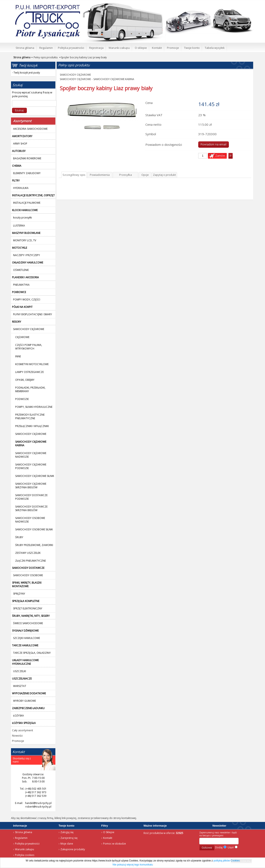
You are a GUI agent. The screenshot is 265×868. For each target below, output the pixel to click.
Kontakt (108, 838)
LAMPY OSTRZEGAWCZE (29, 372)
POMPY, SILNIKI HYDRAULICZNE (34, 407)
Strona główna (42, 5)
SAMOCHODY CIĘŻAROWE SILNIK (35, 476)
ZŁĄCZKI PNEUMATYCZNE (31, 561)
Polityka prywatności (27, 844)
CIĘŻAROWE (22, 337)
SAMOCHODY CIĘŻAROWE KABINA (114, 79)
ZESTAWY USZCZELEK (28, 553)
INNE (18, 356)
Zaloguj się (67, 832)
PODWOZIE (22, 399)
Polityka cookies (25, 855)
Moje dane (67, 844)
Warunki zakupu (25, 849)
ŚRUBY (19, 537)
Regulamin (21, 838)
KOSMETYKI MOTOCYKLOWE (32, 364)
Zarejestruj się (69, 838)
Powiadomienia (100, 175)
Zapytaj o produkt (164, 175)
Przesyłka (126, 175)
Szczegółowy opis (74, 175)
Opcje (145, 175)
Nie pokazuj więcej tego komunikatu (133, 865)
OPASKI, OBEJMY (25, 380)
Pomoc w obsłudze (115, 844)
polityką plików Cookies (227, 861)
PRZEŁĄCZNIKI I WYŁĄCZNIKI (32, 426)
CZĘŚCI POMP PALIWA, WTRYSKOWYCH (29, 347)
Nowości (17, 736)
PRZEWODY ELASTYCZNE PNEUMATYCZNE (30, 416)
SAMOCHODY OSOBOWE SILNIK (34, 529)
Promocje (18, 741)
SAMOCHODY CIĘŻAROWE (31, 434)
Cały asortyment (23, 730)
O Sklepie (109, 832)
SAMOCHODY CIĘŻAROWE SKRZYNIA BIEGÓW (31, 486)
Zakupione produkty (73, 849)
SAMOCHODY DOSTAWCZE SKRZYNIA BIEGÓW (31, 508)
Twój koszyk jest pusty (220, 3)
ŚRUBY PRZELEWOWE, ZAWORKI (34, 545)
